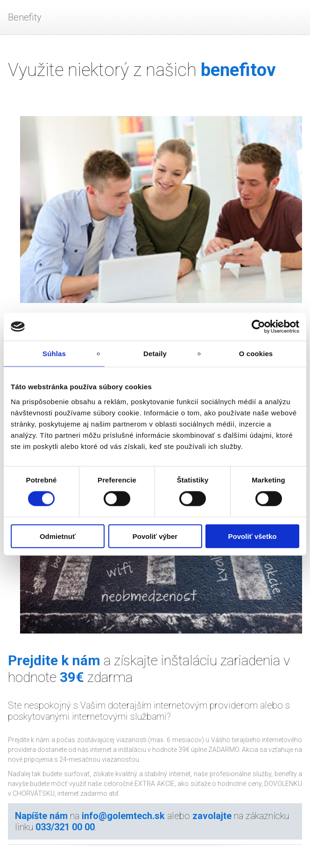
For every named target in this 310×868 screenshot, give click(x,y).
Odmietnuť (58, 536)
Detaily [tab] (155, 354)
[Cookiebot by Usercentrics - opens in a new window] (258, 327)
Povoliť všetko (253, 536)
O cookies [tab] (256, 354)
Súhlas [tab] (54, 354)
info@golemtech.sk (123, 816)
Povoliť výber (155, 536)
